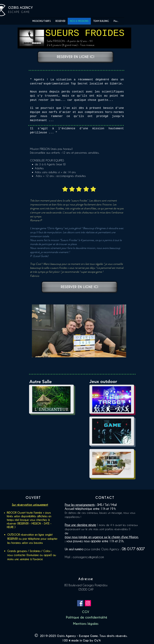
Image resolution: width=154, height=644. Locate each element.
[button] (87, 617)
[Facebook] (80, 603)
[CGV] (86, 612)
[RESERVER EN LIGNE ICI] (75, 57)
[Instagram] (88, 603)
